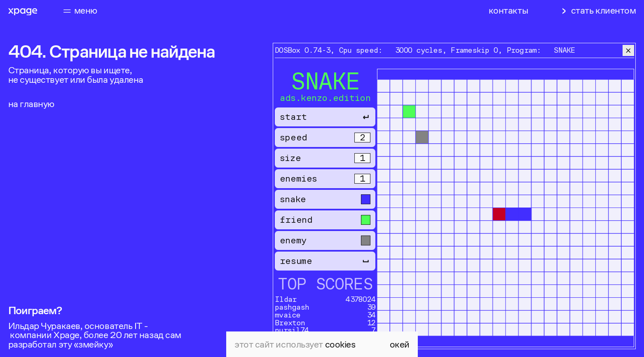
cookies (340, 344)
